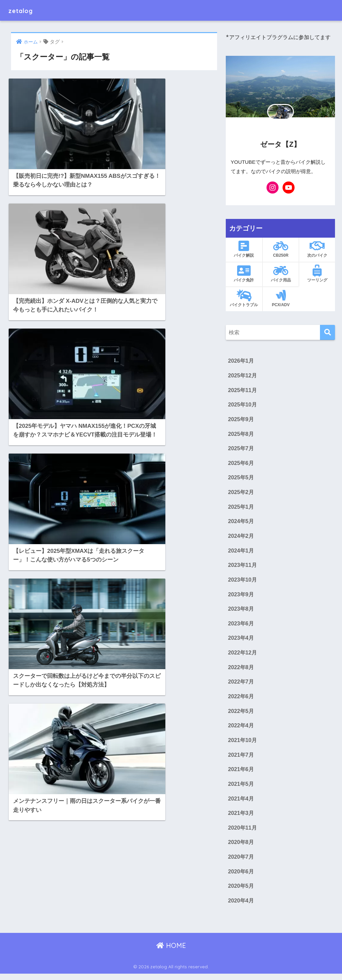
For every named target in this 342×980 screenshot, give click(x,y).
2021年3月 (241, 818)
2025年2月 (241, 494)
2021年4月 (241, 804)
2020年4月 (241, 907)
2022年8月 (241, 671)
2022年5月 (241, 715)
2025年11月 (243, 391)
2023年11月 (243, 568)
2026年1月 (241, 361)
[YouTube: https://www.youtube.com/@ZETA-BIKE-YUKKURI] (289, 188)
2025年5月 (241, 479)
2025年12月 (243, 376)
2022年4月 (241, 730)
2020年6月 (241, 877)
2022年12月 (243, 656)
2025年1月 (241, 509)
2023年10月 (243, 582)
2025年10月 (243, 405)
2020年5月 (241, 892)
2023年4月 (241, 641)
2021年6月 (241, 774)
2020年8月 (241, 848)
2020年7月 (241, 863)
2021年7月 (241, 759)
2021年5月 (241, 789)
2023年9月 (241, 597)
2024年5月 (241, 523)
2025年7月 (241, 450)
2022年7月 (241, 686)
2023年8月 (241, 612)
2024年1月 (241, 553)
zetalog (24, 10)
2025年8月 (241, 435)
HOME (171, 952)
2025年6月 (241, 464)
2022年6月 (241, 700)
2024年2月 (241, 538)
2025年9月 (241, 420)
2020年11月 (243, 833)
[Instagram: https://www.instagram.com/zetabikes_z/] (273, 188)
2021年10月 (243, 745)
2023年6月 (241, 627)
